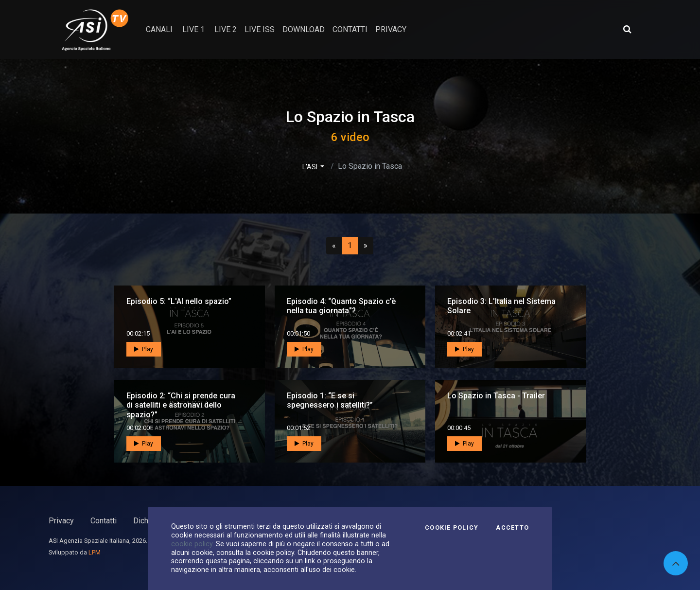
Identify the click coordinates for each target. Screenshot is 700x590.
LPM (95, 552)
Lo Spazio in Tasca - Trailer (496, 396)
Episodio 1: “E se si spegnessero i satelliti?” (330, 400)
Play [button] (144, 349)
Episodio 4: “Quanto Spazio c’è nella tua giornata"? (341, 306)
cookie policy (192, 544)
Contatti (104, 521)
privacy (391, 29)
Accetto (512, 528)
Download (304, 29)
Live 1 (193, 29)
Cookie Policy (452, 528)
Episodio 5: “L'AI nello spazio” (179, 301)
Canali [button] (159, 29)
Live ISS (260, 29)
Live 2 (226, 29)
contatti (350, 29)
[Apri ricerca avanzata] (627, 29)
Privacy (61, 521)
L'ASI (311, 167)
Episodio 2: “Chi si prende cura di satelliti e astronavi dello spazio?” (181, 405)
